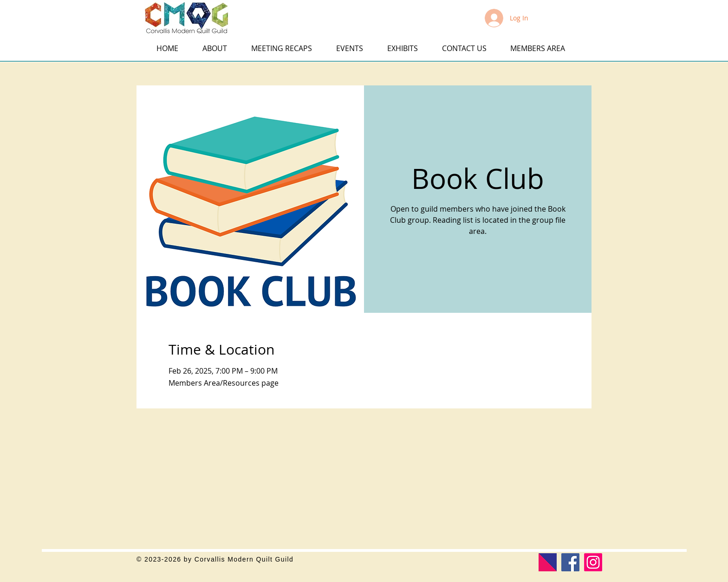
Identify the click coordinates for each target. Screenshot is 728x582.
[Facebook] (570, 562)
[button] (15, 13)
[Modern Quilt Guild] (548, 562)
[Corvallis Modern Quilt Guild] (593, 562)
